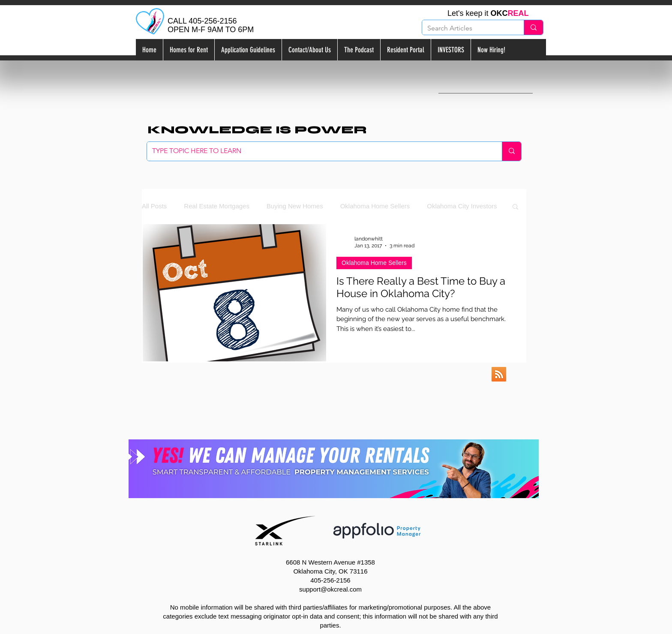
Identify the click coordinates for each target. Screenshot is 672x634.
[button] (515, 207)
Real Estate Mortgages (217, 206)
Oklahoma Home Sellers (375, 206)
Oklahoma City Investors (462, 206)
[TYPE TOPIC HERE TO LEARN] (318, 151)
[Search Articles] (466, 28)
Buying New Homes (295, 206)
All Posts (154, 206)
